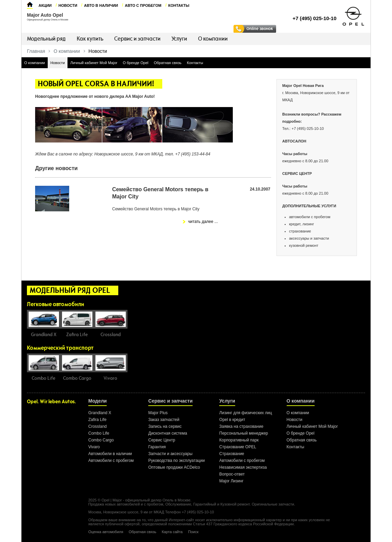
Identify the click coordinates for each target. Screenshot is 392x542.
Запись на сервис (165, 426)
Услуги (179, 39)
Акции (45, 5)
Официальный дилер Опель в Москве (48, 20)
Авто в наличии (101, 5)
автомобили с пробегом (310, 217)
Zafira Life (97, 420)
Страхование (232, 454)
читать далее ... (203, 222)
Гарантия (157, 447)
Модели (97, 401)
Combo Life (99, 433)
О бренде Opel (135, 63)
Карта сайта (172, 532)
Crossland (97, 426)
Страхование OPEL (238, 447)
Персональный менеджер (244, 433)
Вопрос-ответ (232, 474)
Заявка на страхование (241, 426)
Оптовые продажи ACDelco (174, 467)
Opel (105, 500)
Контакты (179, 5)
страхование (300, 231)
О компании (213, 39)
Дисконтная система (168, 433)
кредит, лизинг (301, 224)
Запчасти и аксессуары (170, 454)
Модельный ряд (46, 39)
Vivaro (94, 447)
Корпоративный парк (239, 440)
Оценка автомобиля (106, 532)
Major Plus (158, 413)
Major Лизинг (231, 481)
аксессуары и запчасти (309, 238)
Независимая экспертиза (243, 467)
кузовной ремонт (304, 245)
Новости (68, 5)
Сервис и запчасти (137, 39)
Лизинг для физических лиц (246, 413)
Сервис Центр (162, 440)
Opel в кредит (232, 420)
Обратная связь (168, 63)
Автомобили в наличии (110, 454)
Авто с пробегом (143, 5)
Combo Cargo (101, 440)
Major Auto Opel (45, 15)
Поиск (193, 532)
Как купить (90, 39)
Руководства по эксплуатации (177, 461)
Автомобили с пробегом (111, 461)
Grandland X (100, 413)
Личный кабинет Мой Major (94, 63)
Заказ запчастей (164, 420)
